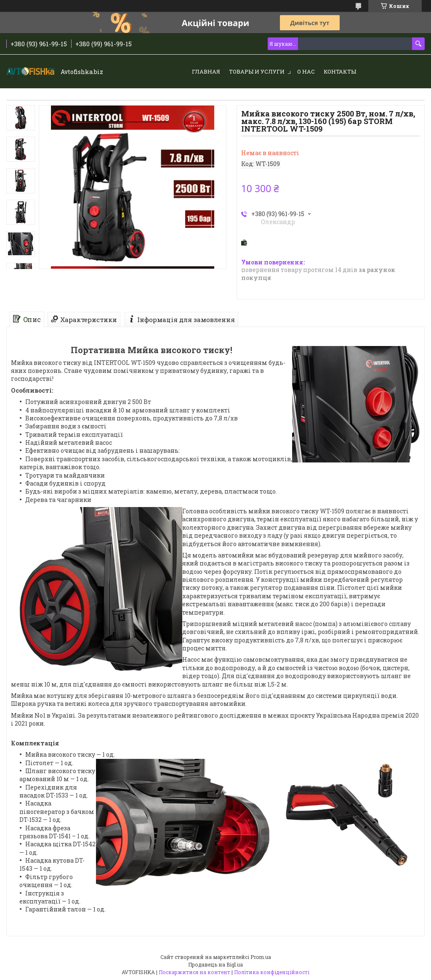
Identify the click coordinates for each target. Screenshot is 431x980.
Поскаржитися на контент (194, 972)
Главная (206, 71)
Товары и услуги (257, 71)
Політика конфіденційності (272, 972)
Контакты (340, 71)
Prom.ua (261, 957)
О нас (306, 71)
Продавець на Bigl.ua (215, 964)
